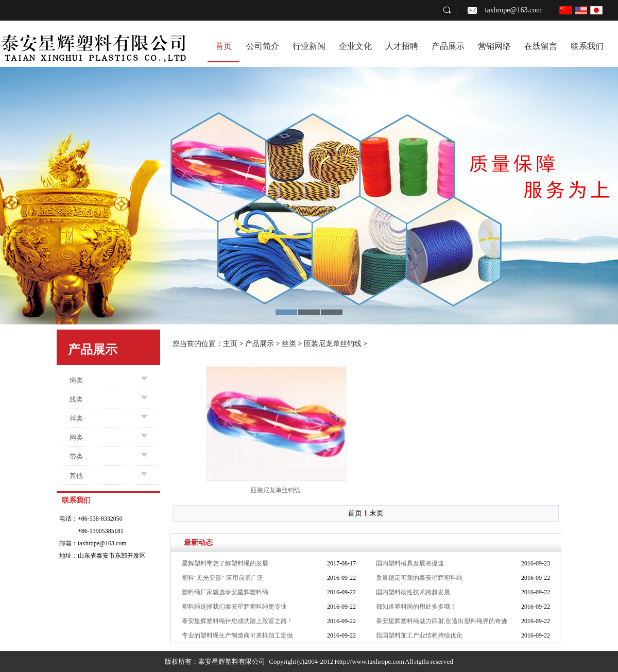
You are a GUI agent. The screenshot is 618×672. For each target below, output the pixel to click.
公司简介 (263, 46)
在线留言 (541, 46)
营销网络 (494, 46)
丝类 (76, 418)
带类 (76, 456)
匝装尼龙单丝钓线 (333, 344)
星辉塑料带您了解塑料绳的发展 (225, 563)
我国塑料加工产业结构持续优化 (419, 635)
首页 (224, 46)
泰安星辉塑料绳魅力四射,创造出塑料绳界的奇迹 (442, 621)
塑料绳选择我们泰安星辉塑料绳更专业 (234, 607)
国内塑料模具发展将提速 (410, 563)
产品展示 (448, 46)
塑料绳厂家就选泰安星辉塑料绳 (225, 592)
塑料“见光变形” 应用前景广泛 (222, 578)
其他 (76, 476)
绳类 (76, 380)
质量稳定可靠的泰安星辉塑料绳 (419, 578)
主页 (230, 344)
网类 (76, 437)
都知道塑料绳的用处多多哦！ (416, 607)
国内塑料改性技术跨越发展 (413, 592)
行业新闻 (309, 46)
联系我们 (587, 46)
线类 (76, 399)
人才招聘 (402, 46)
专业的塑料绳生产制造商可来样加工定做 (237, 635)
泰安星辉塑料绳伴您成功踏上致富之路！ (237, 621)
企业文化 (355, 46)
